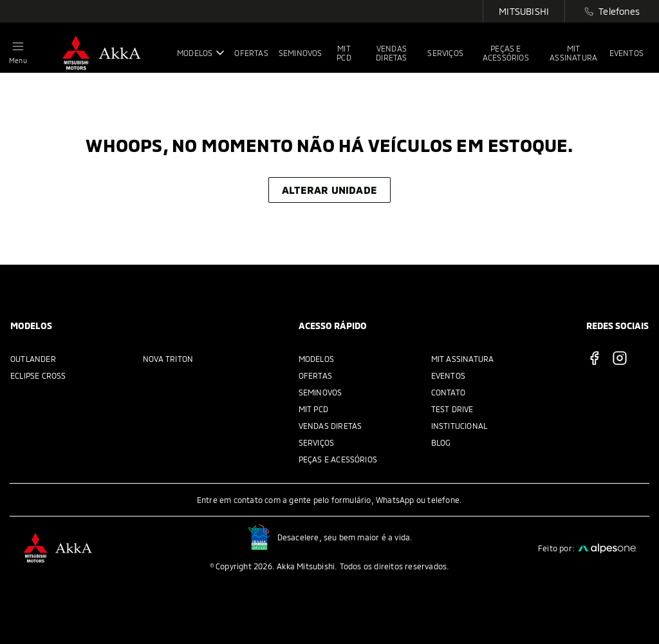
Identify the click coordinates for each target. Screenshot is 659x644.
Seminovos (320, 392)
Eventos (448, 375)
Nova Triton (168, 359)
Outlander (33, 359)
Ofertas (315, 375)
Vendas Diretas (330, 426)
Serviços (317, 442)
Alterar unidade (329, 190)
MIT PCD (313, 409)
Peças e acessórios (338, 459)
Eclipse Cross (38, 375)
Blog (441, 442)
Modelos (316, 359)
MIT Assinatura (463, 359)
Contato (448, 392)
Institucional (459, 426)
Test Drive (452, 409)
